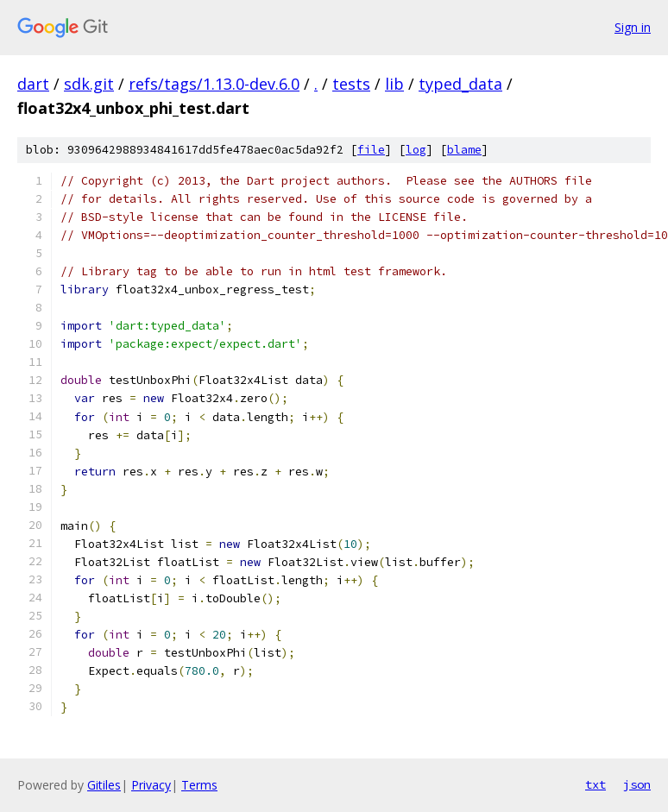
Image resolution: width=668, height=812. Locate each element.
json (637, 784)
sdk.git (89, 84)
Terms (199, 785)
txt (596, 784)
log (416, 150)
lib (394, 84)
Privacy (151, 785)
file (371, 150)
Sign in (633, 27)
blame (464, 150)
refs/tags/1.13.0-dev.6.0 (214, 84)
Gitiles (104, 785)
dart (33, 84)
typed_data (460, 84)
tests (351, 84)
